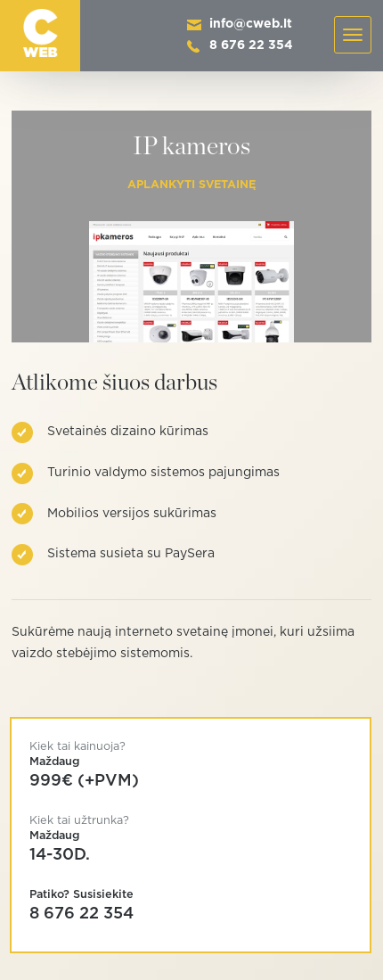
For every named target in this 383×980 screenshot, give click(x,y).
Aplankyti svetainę (191, 185)
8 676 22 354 (251, 45)
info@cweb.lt (251, 24)
